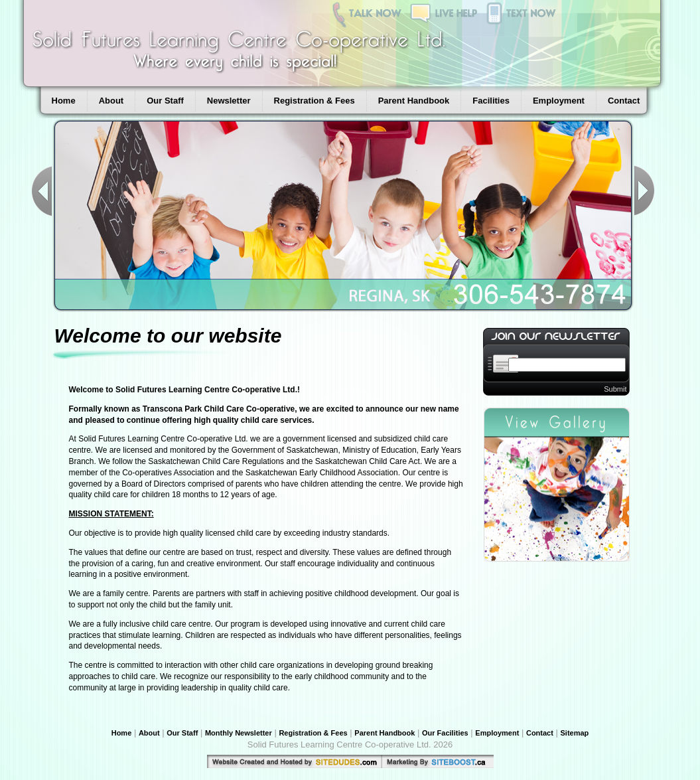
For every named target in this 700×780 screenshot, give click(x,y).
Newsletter (229, 101)
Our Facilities (445, 733)
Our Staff (165, 101)
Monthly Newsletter (239, 733)
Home (64, 101)
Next (644, 191)
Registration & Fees (315, 101)
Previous (42, 191)
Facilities (491, 101)
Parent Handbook (414, 101)
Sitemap (575, 733)
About (111, 101)
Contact (624, 101)
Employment (559, 101)
